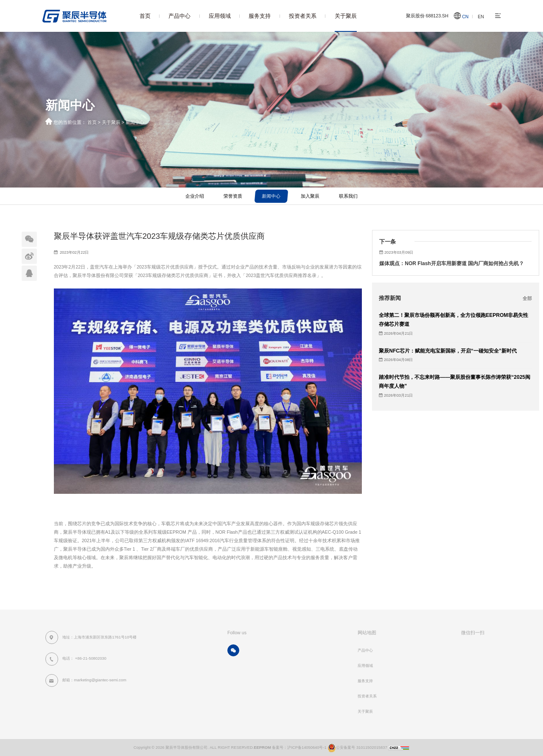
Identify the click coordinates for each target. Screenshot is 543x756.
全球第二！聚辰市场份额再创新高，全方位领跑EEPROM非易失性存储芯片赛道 (453, 320)
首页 (145, 16)
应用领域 (220, 16)
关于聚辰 (346, 16)
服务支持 (260, 16)
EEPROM (262, 748)
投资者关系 (303, 16)
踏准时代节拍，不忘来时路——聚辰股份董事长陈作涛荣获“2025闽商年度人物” (455, 382)
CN (465, 17)
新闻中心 (135, 122)
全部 (527, 298)
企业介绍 (195, 196)
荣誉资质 (233, 196)
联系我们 (348, 196)
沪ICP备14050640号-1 (307, 748)
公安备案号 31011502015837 (357, 748)
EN (481, 17)
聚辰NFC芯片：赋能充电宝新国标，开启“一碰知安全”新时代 (448, 351)
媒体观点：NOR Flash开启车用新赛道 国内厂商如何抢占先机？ (452, 263)
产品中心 (179, 16)
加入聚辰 (310, 196)
